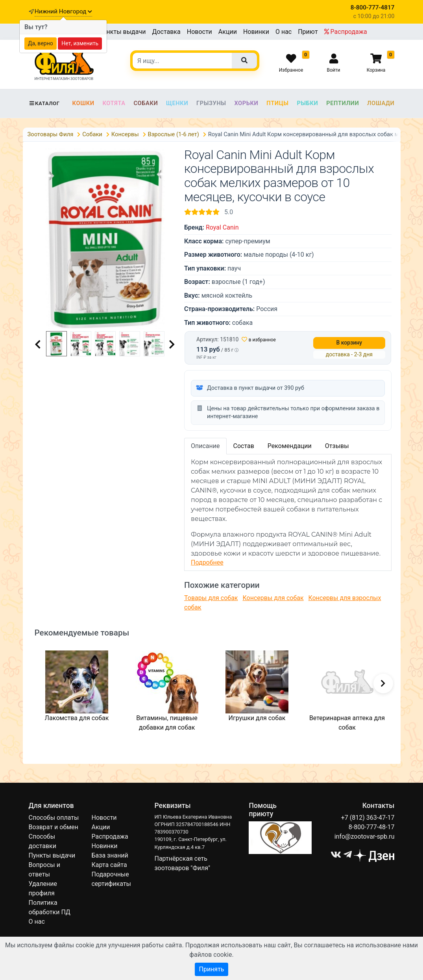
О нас (284, 32)
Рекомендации (290, 446)
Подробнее (207, 562)
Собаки (146, 103)
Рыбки (307, 103)
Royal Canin (222, 227)
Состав (244, 446)
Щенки (177, 103)
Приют (308, 32)
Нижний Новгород (63, 11)
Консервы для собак (273, 598)
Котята (114, 103)
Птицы (277, 103)
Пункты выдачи (123, 32)
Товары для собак (211, 598)
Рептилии (343, 103)
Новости (199, 32)
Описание (205, 446)
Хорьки (246, 103)
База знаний (110, 855)
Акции (228, 32)
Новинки (256, 32)
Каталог (44, 103)
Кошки (83, 103)
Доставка (166, 32)
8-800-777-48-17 (372, 827)
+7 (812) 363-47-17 (368, 818)
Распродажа (346, 32)
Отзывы (337, 446)
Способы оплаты (54, 818)
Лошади (381, 103)
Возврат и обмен (54, 827)
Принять (211, 969)
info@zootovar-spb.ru (365, 836)
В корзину (349, 343)
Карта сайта (109, 865)
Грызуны (211, 103)
